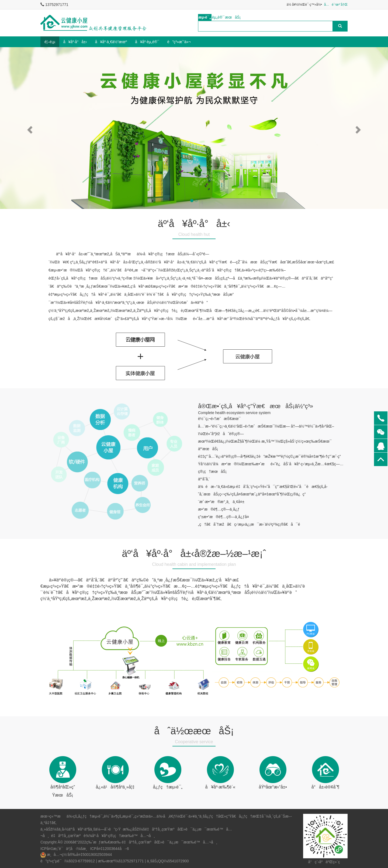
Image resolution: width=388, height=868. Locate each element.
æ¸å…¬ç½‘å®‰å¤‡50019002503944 (79, 855)
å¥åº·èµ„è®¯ (147, 42)
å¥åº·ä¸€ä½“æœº (111, 42)
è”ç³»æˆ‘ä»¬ (179, 42)
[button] (29, 128)
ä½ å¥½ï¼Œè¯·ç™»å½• (304, 5)
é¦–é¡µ (50, 42)
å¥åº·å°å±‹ (75, 42)
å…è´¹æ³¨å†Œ (336, 5)
